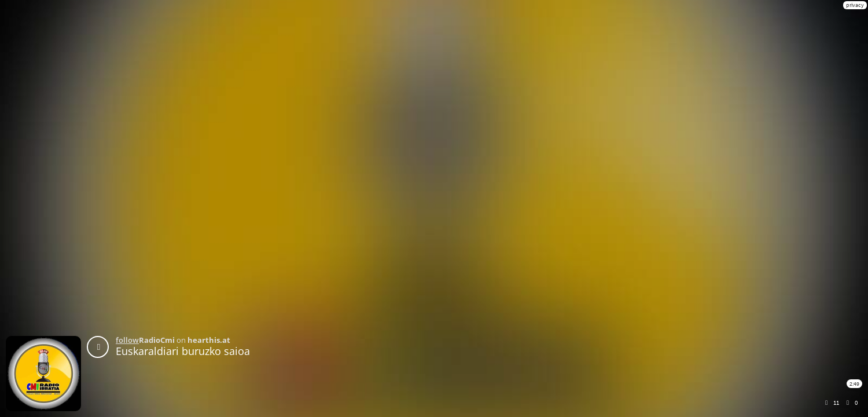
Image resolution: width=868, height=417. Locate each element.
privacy (855, 5)
